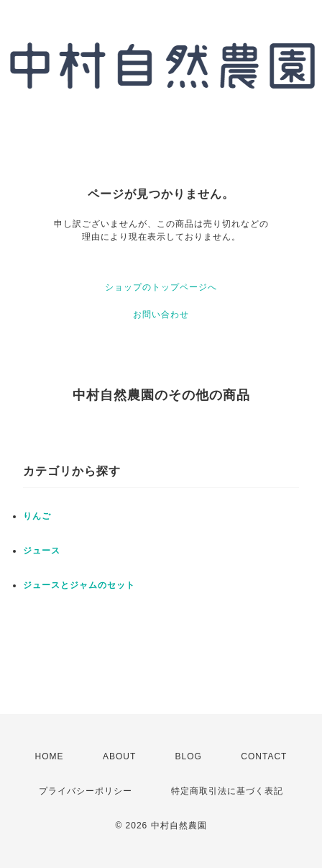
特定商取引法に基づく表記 (227, 791)
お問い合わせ (161, 315)
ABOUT (119, 756)
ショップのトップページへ (161, 287)
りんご (37, 516)
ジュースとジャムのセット (79, 585)
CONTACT (264, 756)
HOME (50, 756)
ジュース (42, 551)
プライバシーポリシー (86, 791)
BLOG (189, 756)
